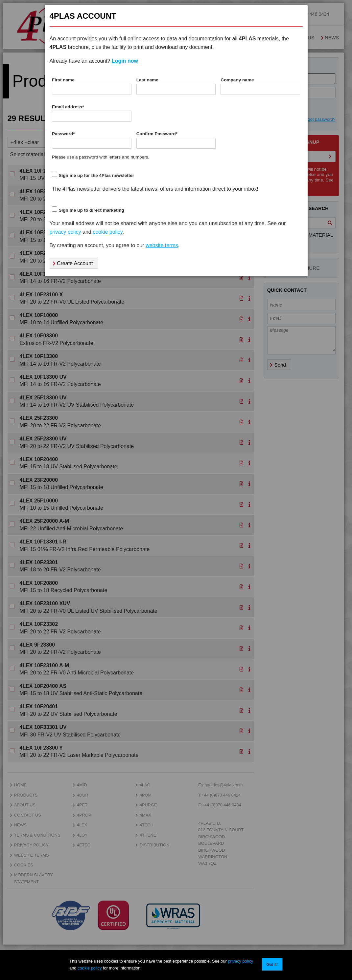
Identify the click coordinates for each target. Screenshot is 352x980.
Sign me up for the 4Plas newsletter (96, 175)
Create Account (73, 263)
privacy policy (240, 961)
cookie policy (90, 968)
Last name (147, 80)
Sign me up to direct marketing (91, 210)
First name (63, 80)
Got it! (272, 964)
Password (63, 134)
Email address (68, 107)
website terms (162, 245)
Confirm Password (157, 134)
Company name (237, 80)
